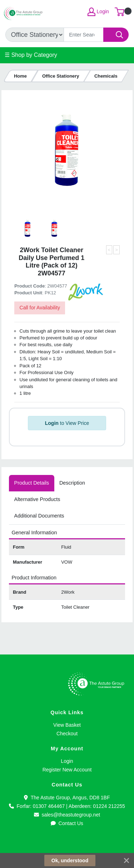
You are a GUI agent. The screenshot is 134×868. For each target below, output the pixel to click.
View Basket (67, 725)
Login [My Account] (98, 12)
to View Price (67, 423)
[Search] (84, 35)
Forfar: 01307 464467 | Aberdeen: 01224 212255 (67, 806)
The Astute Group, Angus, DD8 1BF (67, 798)
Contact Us (67, 823)
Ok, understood (70, 860)
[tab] (31, 483)
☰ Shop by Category (31, 55)
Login (67, 761)
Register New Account (67, 770)
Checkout (67, 734)
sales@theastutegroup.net (67, 815)
